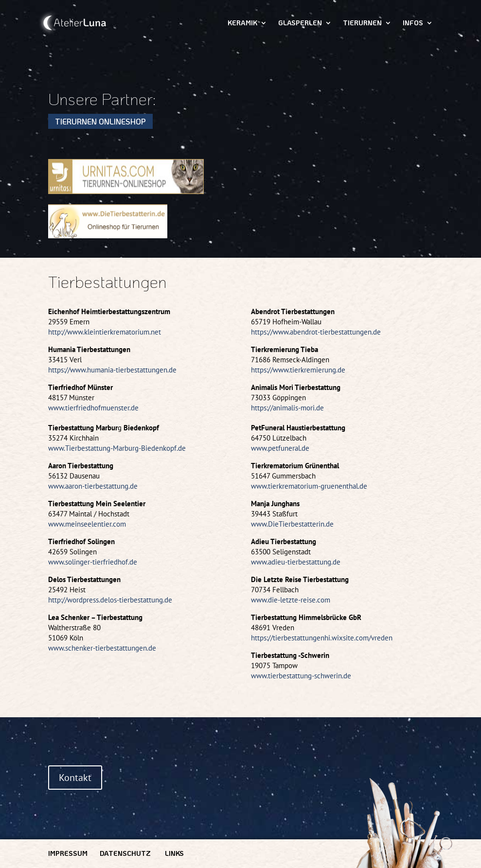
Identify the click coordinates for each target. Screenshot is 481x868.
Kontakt (75, 778)
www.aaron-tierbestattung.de (93, 486)
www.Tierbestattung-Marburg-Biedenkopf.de (117, 448)
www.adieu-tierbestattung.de (296, 562)
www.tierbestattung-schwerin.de (301, 676)
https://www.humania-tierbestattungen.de (112, 370)
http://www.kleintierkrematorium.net (105, 332)
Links (174, 853)
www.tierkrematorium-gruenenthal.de (309, 486)
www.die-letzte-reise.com (291, 600)
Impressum (68, 853)
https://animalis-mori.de (287, 408)
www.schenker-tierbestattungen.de (102, 648)
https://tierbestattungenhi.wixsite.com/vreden (322, 638)
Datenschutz (125, 853)
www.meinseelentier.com (87, 524)
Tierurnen (362, 23)
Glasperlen (300, 23)
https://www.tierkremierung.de (298, 370)
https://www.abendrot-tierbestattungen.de (316, 332)
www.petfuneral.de (280, 448)
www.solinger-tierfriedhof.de (93, 562)
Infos (413, 23)
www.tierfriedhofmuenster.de (93, 408)
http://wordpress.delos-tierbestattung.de (110, 600)
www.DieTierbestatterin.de (292, 524)
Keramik (242, 23)
